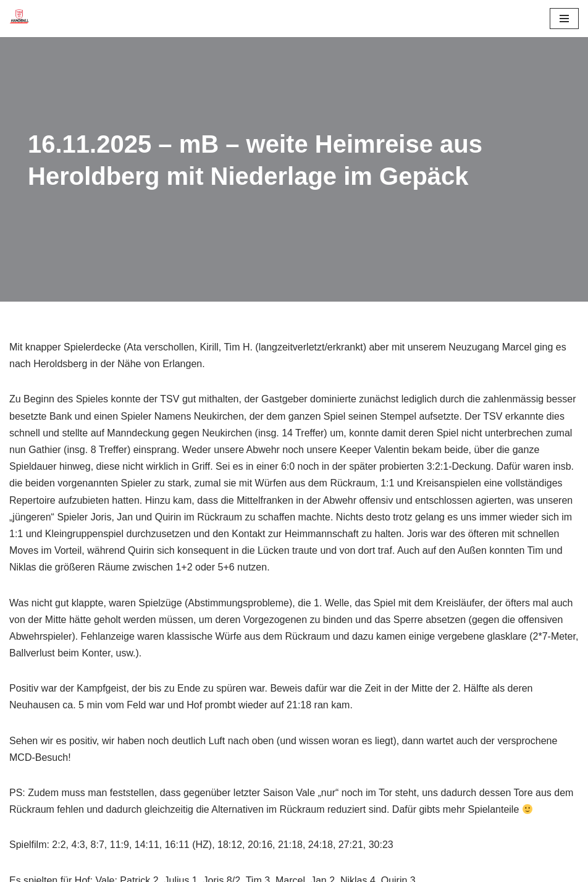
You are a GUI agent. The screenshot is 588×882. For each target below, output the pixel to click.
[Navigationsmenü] (564, 19)
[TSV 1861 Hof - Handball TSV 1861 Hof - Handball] (19, 19)
